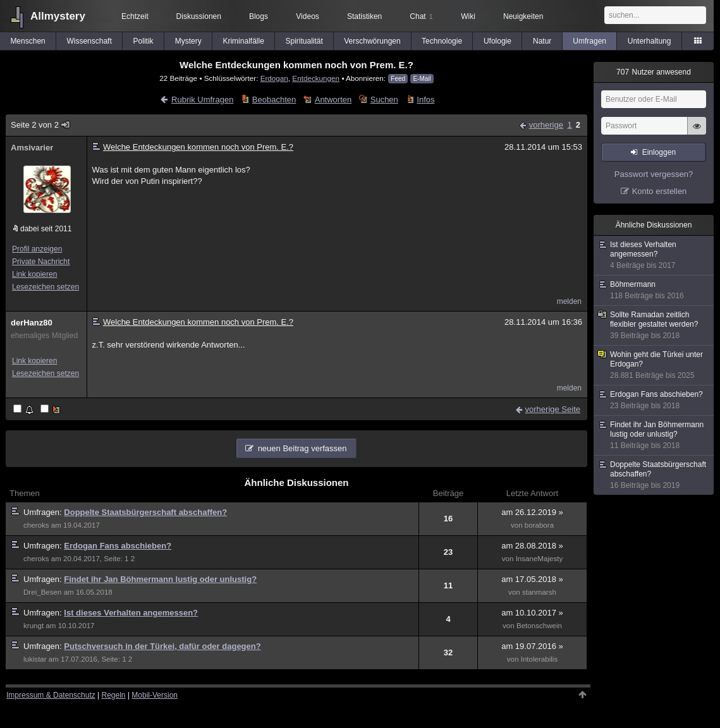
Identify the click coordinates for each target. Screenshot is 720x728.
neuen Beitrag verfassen (302, 448)
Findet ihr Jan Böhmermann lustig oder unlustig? (160, 579)
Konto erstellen (660, 191)
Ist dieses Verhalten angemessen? (131, 613)
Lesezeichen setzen (46, 287)
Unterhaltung (650, 41)
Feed (398, 79)
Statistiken (364, 16)
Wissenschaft (89, 41)
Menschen (27, 41)
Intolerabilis (539, 659)
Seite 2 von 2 (41, 125)
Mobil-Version (155, 695)
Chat (421, 16)
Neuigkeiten (523, 16)
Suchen (384, 100)
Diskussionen (199, 16)
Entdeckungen (316, 78)
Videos (307, 16)
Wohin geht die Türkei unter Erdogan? (654, 365)
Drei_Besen (42, 592)
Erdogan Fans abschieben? (118, 546)
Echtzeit (135, 16)
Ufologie (497, 41)
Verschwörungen (372, 41)
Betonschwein (539, 626)
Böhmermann (654, 290)
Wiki (468, 16)
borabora (539, 525)
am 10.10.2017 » (532, 613)
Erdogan (274, 78)
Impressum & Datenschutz (51, 695)
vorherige (546, 125)
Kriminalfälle (243, 41)
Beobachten (274, 100)
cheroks (36, 525)
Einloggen (659, 152)
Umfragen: (44, 512)
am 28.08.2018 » (532, 546)
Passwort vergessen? (654, 174)
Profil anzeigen (37, 249)
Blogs (259, 16)
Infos (425, 100)
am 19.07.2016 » (532, 646)
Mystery (188, 41)
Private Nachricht (41, 262)
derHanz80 (32, 323)
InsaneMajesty (540, 559)
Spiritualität (304, 41)
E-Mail (422, 79)
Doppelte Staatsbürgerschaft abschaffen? (145, 512)
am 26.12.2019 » (532, 512)
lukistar (35, 659)
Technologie (442, 41)
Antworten (333, 100)
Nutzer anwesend (654, 72)
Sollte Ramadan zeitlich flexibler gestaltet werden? (654, 325)
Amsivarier (32, 148)
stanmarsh (539, 592)
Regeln (114, 695)
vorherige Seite (553, 409)
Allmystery (58, 16)
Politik (143, 41)
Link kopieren (34, 274)
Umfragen (589, 41)
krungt (34, 626)
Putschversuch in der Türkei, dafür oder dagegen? (162, 646)
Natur (542, 41)
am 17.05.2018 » (532, 579)
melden (569, 301)
